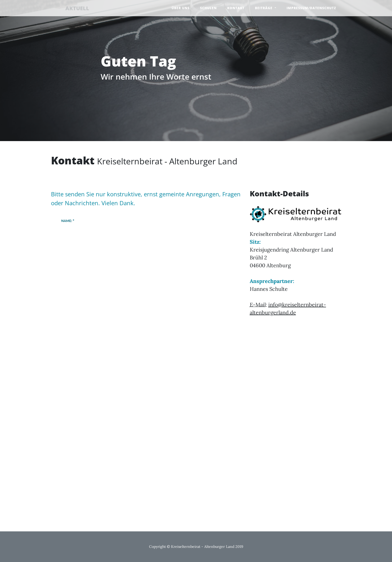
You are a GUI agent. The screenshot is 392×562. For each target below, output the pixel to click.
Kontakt (236, 8)
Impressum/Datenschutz (311, 8)
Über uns (181, 8)
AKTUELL (68, 9)
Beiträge (264, 8)
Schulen (208, 8)
